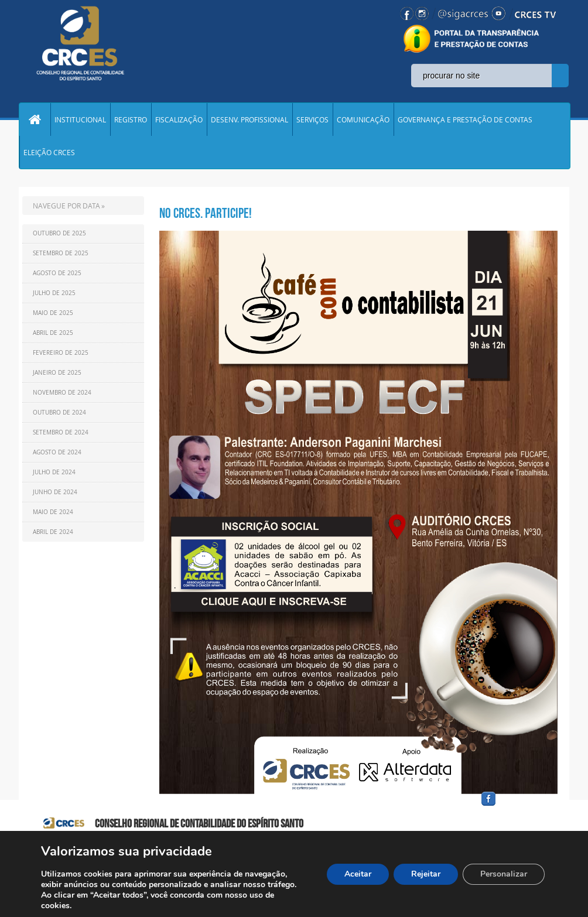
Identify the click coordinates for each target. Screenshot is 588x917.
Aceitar (358, 874)
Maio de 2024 (53, 512)
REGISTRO (131, 119)
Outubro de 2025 (59, 233)
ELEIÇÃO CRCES (49, 152)
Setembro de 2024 (61, 432)
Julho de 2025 (54, 293)
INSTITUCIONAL (80, 119)
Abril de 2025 (53, 333)
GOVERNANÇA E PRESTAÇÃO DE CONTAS (465, 119)
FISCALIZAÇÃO (179, 119)
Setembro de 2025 (61, 253)
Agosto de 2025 (57, 273)
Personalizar (504, 874)
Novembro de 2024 (62, 393)
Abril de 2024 (53, 532)
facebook (517, 806)
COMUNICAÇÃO (363, 119)
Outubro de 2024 (59, 413)
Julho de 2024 (54, 472)
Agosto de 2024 (57, 452)
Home (35, 119)
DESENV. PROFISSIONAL (249, 119)
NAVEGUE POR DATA (66, 206)
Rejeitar (426, 874)
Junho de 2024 (55, 492)
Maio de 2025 (53, 313)
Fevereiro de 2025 (61, 353)
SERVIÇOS (312, 119)
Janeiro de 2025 (57, 373)
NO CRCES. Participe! (206, 213)
